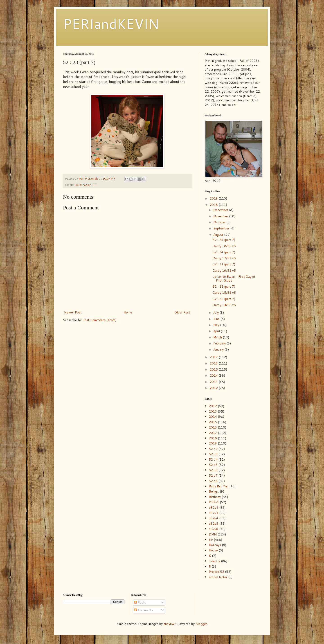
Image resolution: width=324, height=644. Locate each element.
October (220, 222)
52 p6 (213, 470)
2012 (214, 388)
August (219, 235)
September (222, 228)
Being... (214, 491)
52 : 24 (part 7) (224, 252)
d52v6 (214, 529)
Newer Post (73, 312)
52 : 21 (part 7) (224, 299)
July (216, 313)
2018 (78, 185)
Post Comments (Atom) (99, 320)
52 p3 (213, 454)
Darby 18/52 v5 (224, 246)
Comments (144, 610)
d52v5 (214, 524)
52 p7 (87, 185)
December (221, 210)
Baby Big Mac (219, 486)
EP (94, 185)
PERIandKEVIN (111, 23)
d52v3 (214, 513)
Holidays (215, 545)
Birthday (215, 497)
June (217, 319)
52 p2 (213, 449)
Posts (140, 602)
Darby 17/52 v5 (224, 258)
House (213, 550)
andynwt (170, 624)
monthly (214, 561)
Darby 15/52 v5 (224, 293)
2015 (214, 369)
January (219, 349)
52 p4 (213, 460)
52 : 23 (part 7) (224, 264)
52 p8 (213, 481)
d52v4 (214, 518)
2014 (214, 375)
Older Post (182, 312)
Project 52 (216, 572)
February (220, 343)
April (217, 331)
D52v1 (214, 502)
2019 (214, 198)
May (217, 325)
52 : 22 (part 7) (224, 286)
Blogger (201, 624)
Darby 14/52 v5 (224, 305)
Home (128, 312)
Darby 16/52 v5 (224, 271)
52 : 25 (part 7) (224, 240)
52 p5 (213, 465)
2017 (214, 357)
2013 (214, 382)
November (221, 216)
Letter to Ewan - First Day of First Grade (234, 279)
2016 (214, 363)
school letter (218, 577)
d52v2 (214, 508)
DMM (213, 534)
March (218, 337)
